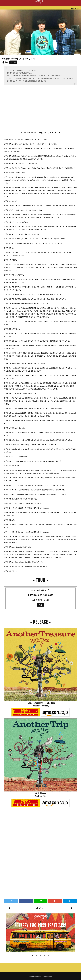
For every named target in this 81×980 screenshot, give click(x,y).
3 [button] (40, 955)
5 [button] (48, 955)
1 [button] (33, 955)
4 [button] (44, 955)
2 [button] (37, 955)
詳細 (40, 605)
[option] (40, 933)
